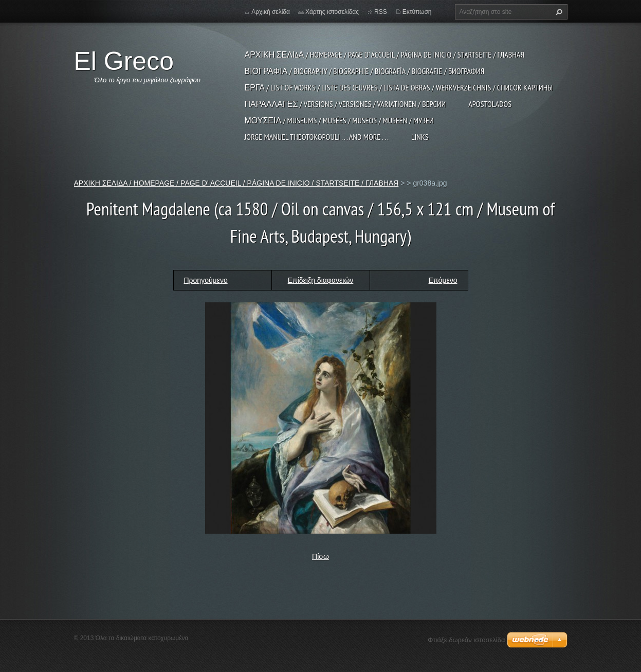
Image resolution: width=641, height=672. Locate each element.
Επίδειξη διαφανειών (321, 280)
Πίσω (320, 556)
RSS (381, 12)
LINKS (420, 137)
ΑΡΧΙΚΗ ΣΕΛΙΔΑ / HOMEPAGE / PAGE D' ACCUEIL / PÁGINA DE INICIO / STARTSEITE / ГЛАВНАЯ (384, 55)
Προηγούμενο (206, 280)
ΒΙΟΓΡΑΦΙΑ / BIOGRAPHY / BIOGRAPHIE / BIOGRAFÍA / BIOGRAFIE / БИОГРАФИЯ (365, 71)
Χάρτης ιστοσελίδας (332, 12)
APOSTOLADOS (490, 104)
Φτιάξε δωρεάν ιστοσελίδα (466, 640)
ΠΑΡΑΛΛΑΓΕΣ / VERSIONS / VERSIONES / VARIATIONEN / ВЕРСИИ (345, 104)
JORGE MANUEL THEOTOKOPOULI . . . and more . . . (317, 137)
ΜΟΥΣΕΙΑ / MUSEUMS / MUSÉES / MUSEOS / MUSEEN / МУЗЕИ (339, 120)
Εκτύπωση (417, 12)
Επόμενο (443, 280)
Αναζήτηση (558, 12)
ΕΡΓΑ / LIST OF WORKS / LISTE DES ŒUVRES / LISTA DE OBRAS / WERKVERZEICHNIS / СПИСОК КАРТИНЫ (399, 87)
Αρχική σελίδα (271, 12)
